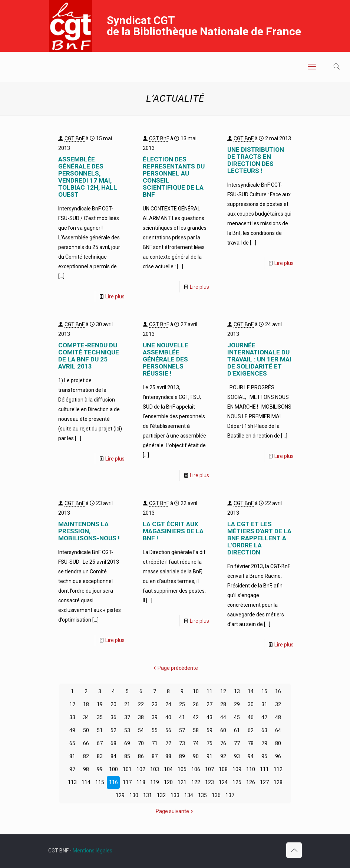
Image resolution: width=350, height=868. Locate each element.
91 (209, 756)
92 (223, 756)
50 (86, 730)
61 (237, 730)
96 (278, 756)
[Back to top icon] (294, 850)
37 (127, 717)
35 (100, 717)
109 (237, 769)
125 (237, 782)
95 (264, 756)
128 (278, 782)
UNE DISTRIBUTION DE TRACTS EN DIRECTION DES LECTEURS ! (256, 160)
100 (113, 769)
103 (155, 769)
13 (237, 691)
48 (278, 717)
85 (127, 756)
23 (155, 704)
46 (251, 717)
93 (237, 756)
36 (113, 717)
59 (209, 730)
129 (120, 795)
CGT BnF (75, 138)
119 (155, 782)
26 (196, 704)
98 (86, 769)
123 (209, 782)
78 (251, 743)
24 (168, 704)
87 (155, 756)
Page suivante (175, 811)
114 (86, 782)
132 (161, 795)
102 (141, 769)
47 (264, 717)
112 (278, 769)
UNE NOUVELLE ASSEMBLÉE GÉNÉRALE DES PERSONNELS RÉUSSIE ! (166, 359)
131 (148, 795)
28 (223, 704)
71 (155, 743)
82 (86, 756)
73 (182, 743)
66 (86, 743)
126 (251, 782)
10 (196, 691)
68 (113, 743)
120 (168, 782)
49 (72, 730)
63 (264, 730)
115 (100, 782)
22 (141, 704)
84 (113, 756)
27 (209, 704)
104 (168, 769)
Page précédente (175, 668)
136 (216, 795)
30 (251, 704)
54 (141, 730)
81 (72, 756)
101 (127, 769)
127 (264, 782)
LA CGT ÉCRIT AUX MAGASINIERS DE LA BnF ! (173, 531)
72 (168, 743)
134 (189, 795)
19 (100, 704)
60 (223, 730)
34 (86, 717)
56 (168, 730)
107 (209, 769)
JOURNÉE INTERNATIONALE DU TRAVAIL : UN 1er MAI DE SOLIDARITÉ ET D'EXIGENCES (259, 359)
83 (100, 756)
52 (113, 730)
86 (141, 756)
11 (209, 691)
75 (209, 743)
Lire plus (115, 297)
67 (100, 743)
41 (182, 717)
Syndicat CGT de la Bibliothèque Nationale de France (204, 26)
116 (113, 782)
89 (182, 756)
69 (127, 743)
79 (264, 743)
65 (72, 743)
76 (223, 743)
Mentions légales (93, 851)
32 (278, 704)
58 (196, 730)
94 (251, 756)
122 (196, 782)
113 (72, 782)
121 (182, 782)
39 (155, 717)
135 (202, 795)
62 (251, 730)
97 (72, 769)
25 (182, 704)
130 (134, 795)
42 (196, 717)
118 (141, 782)
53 (127, 730)
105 (182, 769)
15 (264, 691)
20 (113, 704)
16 (278, 691)
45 (237, 717)
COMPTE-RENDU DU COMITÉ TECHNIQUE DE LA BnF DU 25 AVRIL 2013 (89, 356)
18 (86, 704)
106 (196, 769)
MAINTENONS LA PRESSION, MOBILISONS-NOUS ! (89, 531)
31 (264, 704)
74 (196, 743)
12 (223, 691)
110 (251, 769)
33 (72, 717)
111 (264, 769)
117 (127, 782)
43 (209, 717)
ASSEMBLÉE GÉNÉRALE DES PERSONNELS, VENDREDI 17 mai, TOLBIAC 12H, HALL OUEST (88, 177)
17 (72, 704)
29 (237, 704)
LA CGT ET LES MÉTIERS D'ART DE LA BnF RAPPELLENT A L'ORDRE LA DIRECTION (259, 538)
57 (182, 730)
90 (196, 756)
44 (223, 717)
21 (127, 704)
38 (141, 717)
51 (100, 730)
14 (251, 691)
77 (237, 743)
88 (168, 756)
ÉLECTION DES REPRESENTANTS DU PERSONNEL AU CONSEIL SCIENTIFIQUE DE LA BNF (174, 177)
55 (155, 730)
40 (168, 717)
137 (230, 795)
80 (278, 743)
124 (223, 782)
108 (223, 769)
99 (100, 769)
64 (278, 730)
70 (141, 743)
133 (175, 795)
